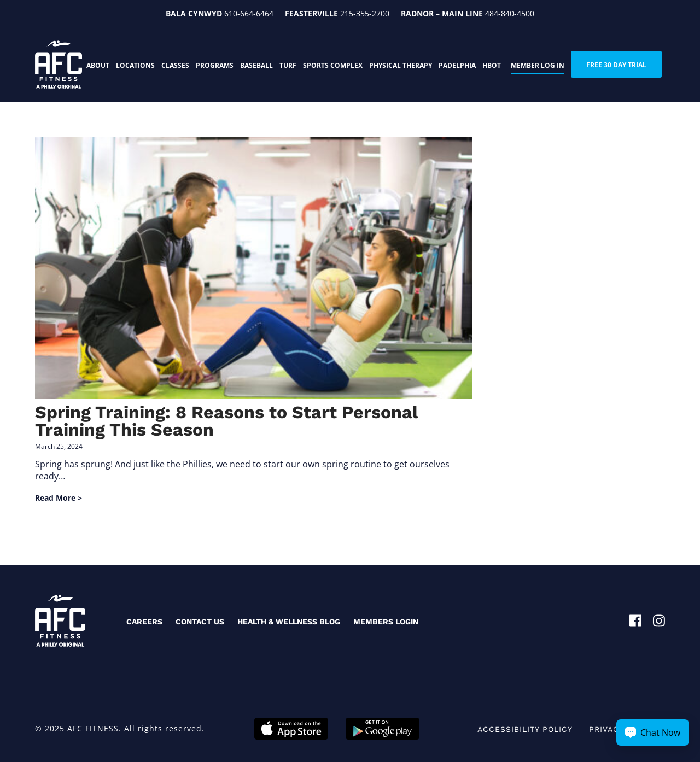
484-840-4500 (510, 13)
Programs (215, 65)
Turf (288, 65)
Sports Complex (333, 65)
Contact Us (200, 622)
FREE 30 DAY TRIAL (616, 65)
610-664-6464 (249, 13)
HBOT (492, 65)
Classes (175, 65)
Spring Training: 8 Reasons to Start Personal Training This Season (226, 421)
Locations (135, 65)
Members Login (386, 622)
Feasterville (311, 13)
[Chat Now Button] (653, 732)
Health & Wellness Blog (289, 622)
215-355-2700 (365, 13)
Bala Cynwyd (194, 13)
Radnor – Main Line (442, 13)
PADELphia (457, 65)
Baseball (256, 65)
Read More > (59, 498)
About (98, 65)
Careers (144, 622)
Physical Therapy (401, 65)
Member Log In (538, 65)
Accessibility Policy (525, 729)
